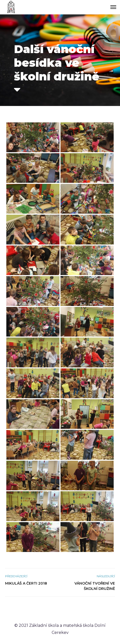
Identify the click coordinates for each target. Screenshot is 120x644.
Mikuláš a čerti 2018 (26, 583)
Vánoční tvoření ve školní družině (95, 586)
